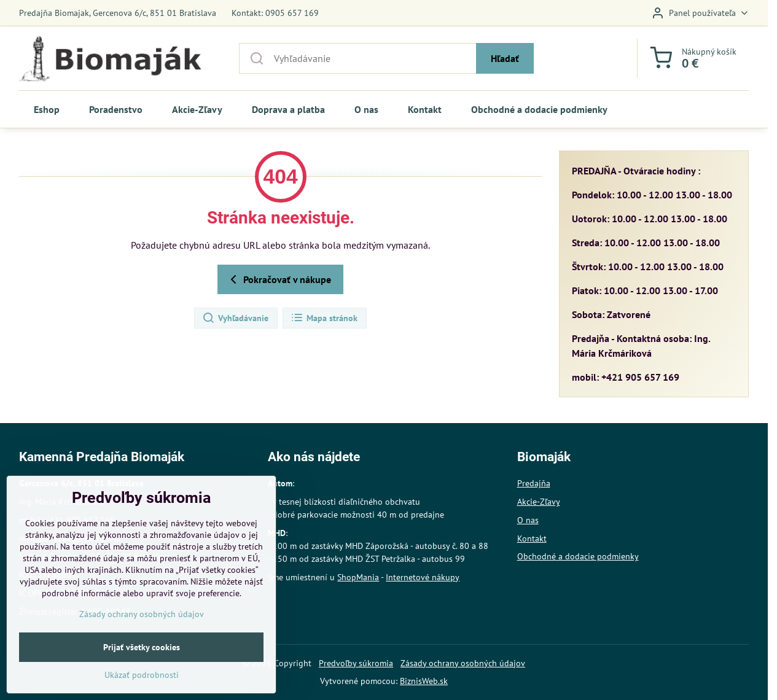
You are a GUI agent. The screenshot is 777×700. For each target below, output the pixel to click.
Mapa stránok (324, 318)
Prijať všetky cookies (142, 679)
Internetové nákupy (423, 577)
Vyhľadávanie (235, 318)
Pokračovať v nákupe (279, 279)
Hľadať (505, 58)
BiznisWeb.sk (424, 681)
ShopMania (358, 577)
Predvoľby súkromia (356, 663)
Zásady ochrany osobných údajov (463, 663)
